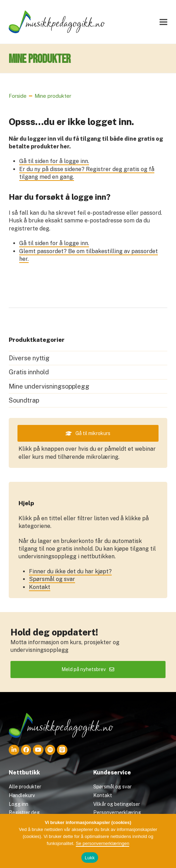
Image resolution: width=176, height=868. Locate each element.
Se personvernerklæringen (102, 843)
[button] (163, 24)
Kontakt (40, 593)
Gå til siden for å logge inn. (54, 165)
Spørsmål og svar (52, 585)
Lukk (90, 858)
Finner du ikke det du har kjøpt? (70, 577)
